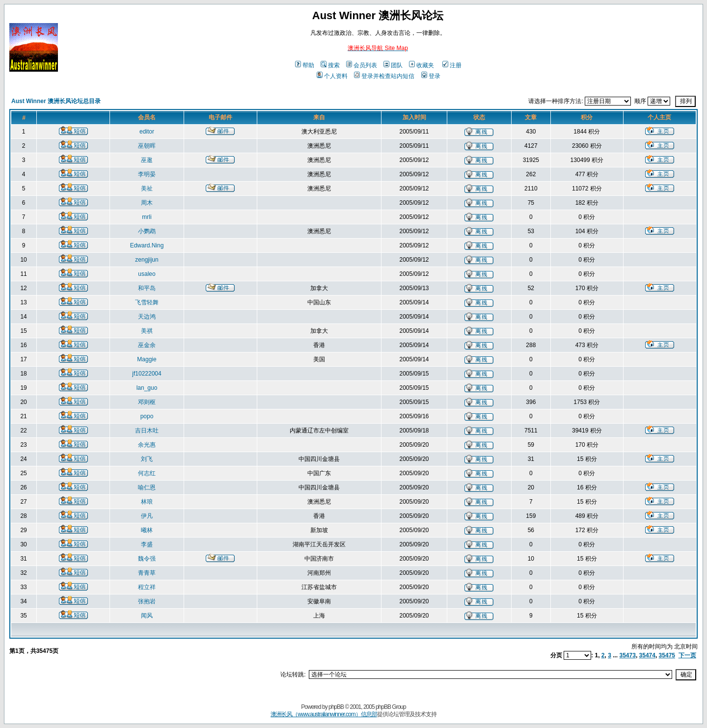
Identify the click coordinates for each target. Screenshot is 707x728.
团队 (393, 65)
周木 (147, 203)
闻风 (147, 616)
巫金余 (147, 345)
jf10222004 (147, 374)
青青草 (147, 573)
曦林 (147, 530)
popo (147, 416)
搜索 (330, 65)
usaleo (147, 274)
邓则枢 (147, 402)
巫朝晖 (147, 146)
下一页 (687, 655)
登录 (431, 76)
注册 (452, 65)
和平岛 (147, 288)
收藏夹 (421, 65)
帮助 (305, 65)
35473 (628, 655)
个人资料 (332, 76)
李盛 (147, 544)
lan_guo (147, 388)
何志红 (147, 473)
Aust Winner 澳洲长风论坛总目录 (56, 101)
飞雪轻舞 (147, 302)
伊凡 (147, 516)
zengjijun (147, 260)
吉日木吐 (147, 431)
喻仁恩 (147, 487)
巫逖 (147, 160)
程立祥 (147, 587)
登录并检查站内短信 (384, 76)
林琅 (147, 502)
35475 (667, 655)
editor (147, 132)
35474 (647, 655)
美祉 (147, 189)
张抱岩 (147, 601)
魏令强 (147, 559)
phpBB (336, 707)
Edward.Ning (147, 245)
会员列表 (362, 65)
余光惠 (147, 445)
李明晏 (147, 174)
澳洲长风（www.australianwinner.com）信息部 (324, 714)
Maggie (147, 359)
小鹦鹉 (147, 231)
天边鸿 (147, 317)
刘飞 (147, 459)
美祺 (147, 331)
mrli (147, 217)
